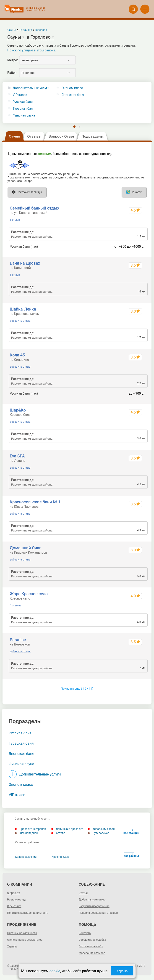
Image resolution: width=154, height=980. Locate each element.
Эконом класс (21, 785)
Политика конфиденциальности (28, 913)
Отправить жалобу (91, 946)
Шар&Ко (18, 410)
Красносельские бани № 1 (35, 502)
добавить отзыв (20, 321)
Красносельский (26, 857)
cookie (55, 971)
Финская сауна (24, 116)
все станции (131, 832)
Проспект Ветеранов (30, 829)
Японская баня (21, 754)
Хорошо (122, 971)
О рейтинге (14, 906)
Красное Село (61, 857)
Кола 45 (17, 355)
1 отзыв (15, 220)
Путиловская (98, 833)
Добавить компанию (92, 900)
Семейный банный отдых (35, 208)
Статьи (83, 893)
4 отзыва (16, 606)
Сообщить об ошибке (92, 940)
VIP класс (20, 95)
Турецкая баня (24, 109)
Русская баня (23, 102)
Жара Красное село (29, 594)
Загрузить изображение (94, 906)
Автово (58, 833)
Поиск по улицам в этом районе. (32, 50)
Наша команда (17, 900)
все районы (131, 855)
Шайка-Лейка (23, 309)
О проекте (13, 893)
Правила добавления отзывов (98, 913)
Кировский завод (101, 829)
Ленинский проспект (67, 829)
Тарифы (12, 946)
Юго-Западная (26, 833)
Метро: (13, 60)
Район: (12, 73)
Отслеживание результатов (25, 940)
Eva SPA (17, 456)
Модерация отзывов (92, 953)
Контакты (85, 933)
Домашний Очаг (25, 548)
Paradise (18, 640)
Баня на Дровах (25, 263)
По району (25, 30)
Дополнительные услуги (31, 88)
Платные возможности (22, 933)
